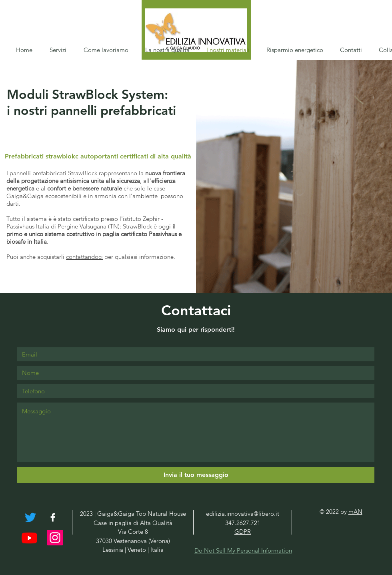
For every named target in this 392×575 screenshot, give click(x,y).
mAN (355, 512)
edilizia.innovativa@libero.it (243, 514)
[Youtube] (29, 538)
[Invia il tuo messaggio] (196, 475)
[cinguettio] (30, 517)
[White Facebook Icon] (53, 517)
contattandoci (84, 257)
